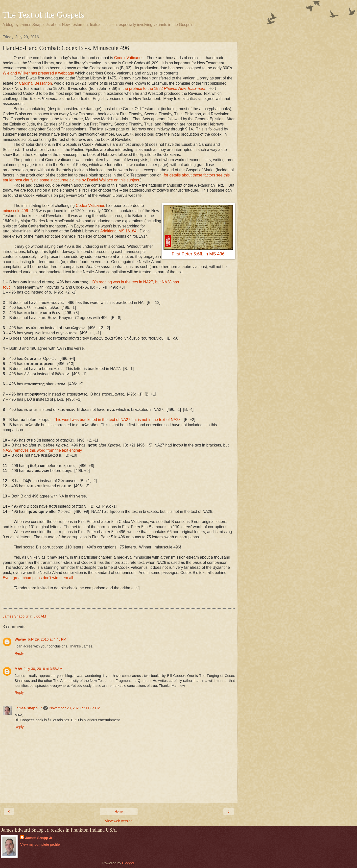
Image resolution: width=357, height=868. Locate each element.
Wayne (20, 639)
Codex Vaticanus (129, 58)
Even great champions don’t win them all (38, 578)
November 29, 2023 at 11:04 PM (75, 708)
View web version (119, 821)
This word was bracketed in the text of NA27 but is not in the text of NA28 (117, 420)
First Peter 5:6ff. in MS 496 (198, 254)
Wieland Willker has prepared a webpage (38, 73)
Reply (19, 653)
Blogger (128, 863)
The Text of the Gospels (43, 15)
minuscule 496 (15, 211)
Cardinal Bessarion (35, 83)
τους (7, 287)
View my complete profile (40, 844)
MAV (18, 669)
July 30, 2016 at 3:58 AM (43, 669)
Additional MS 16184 (118, 231)
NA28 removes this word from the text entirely (42, 450)
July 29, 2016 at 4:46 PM (47, 639)
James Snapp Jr (28, 708)
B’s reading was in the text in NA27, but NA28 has (136, 282)
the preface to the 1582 (164, 88)
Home (119, 812)
